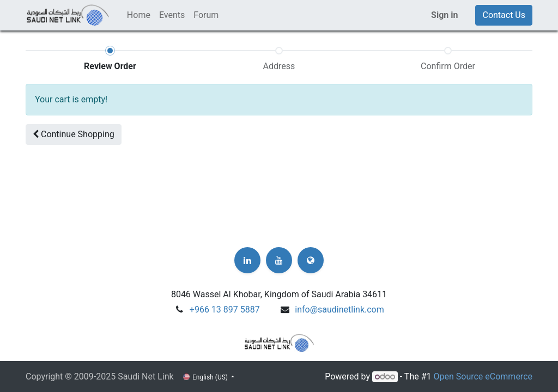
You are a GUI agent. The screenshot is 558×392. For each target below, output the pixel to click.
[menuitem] (139, 15)
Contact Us (504, 15)
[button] (74, 134)
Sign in (444, 15)
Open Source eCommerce (483, 376)
